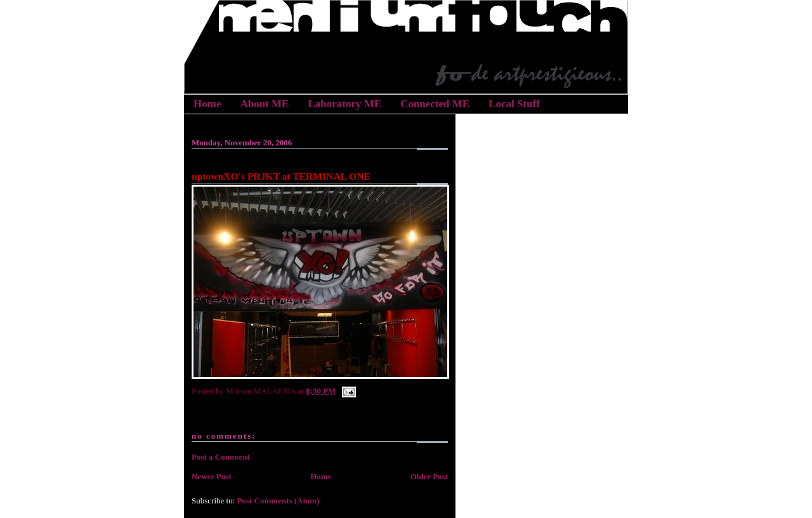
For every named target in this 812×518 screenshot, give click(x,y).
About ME (264, 104)
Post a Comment (221, 457)
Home (207, 104)
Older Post (429, 476)
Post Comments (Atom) (278, 501)
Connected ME (435, 104)
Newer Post (212, 476)
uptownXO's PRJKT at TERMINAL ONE (281, 176)
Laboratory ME (344, 104)
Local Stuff (514, 104)
